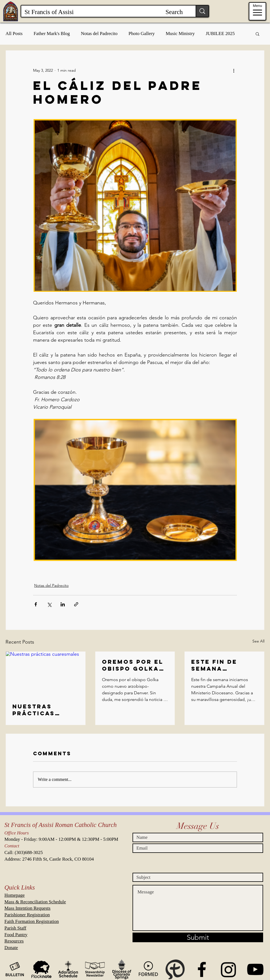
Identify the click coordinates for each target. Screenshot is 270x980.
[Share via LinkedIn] (63, 604)
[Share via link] (76, 604)
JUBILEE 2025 (220, 34)
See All (258, 641)
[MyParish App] (175, 969)
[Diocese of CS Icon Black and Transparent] (122, 969)
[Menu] (257, 11)
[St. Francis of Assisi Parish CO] (202, 969)
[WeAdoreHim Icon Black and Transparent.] (68, 969)
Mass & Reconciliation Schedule (35, 902)
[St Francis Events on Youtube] (255, 969)
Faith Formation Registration (32, 921)
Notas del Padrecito (99, 34)
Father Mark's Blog (52, 34)
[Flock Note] (41, 969)
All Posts (14, 34)
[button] (257, 34)
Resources (14, 941)
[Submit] (198, 937)
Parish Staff (15, 928)
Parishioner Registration (27, 915)
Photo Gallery (142, 34)
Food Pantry (16, 935)
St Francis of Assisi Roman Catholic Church (61, 825)
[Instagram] (229, 969)
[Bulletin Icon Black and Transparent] (15, 969)
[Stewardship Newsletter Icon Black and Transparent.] (95, 969)
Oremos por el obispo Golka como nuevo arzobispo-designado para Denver (133, 665)
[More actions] (234, 70)
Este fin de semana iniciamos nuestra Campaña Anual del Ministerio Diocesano (223, 665)
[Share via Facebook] (36, 604)
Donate (11, 948)
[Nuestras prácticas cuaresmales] (46, 674)
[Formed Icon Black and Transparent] (148, 969)
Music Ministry (180, 34)
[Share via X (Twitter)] (49, 604)
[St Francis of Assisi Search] (104, 12)
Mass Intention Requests (27, 908)
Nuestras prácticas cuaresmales (40, 710)
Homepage (15, 895)
